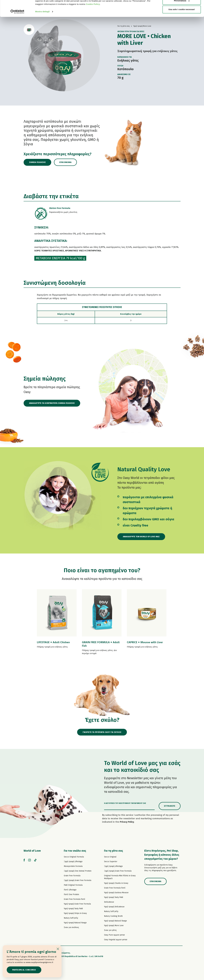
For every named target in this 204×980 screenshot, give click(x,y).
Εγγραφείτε (170, 806)
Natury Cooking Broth (113, 916)
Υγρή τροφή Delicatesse (114, 907)
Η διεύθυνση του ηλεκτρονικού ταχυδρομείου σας (125, 803)
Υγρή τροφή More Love (114, 925)
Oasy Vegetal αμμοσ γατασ (116, 940)
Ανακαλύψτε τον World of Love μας (141, 537)
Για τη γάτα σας (114, 851)
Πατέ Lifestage (70, 890)
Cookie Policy (93, 19)
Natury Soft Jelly (71, 918)
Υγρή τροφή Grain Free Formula (77, 904)
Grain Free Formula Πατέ (75, 899)
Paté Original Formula (73, 885)
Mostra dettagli (42, 27)
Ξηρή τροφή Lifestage (73, 862)
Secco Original (110, 857)
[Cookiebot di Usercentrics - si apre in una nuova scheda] (17, 27)
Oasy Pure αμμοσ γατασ (114, 935)
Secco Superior (111, 862)
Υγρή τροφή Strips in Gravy (75, 913)
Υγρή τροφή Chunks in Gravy (116, 883)
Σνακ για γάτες (110, 930)
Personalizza (182, 16)
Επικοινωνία (65, 162)
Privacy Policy (127, 822)
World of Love (32, 851)
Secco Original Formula (74, 857)
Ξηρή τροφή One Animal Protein (78, 871)
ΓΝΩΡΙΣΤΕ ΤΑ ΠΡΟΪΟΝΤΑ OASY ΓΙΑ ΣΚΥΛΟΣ (102, 732)
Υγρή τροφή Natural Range (75, 923)
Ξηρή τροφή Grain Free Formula (78, 880)
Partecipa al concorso (24, 970)
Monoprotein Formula (73, 866)
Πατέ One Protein (71, 894)
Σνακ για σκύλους (71, 927)
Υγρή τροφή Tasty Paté (73, 909)
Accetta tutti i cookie (182, 7)
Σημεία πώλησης (37, 162)
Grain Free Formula (72, 876)
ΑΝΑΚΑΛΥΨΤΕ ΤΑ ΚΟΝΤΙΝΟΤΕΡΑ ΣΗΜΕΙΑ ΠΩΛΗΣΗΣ (52, 403)
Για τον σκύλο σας (75, 851)
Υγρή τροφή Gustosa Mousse (116, 893)
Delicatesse (109, 902)
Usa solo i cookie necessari (182, 25)
